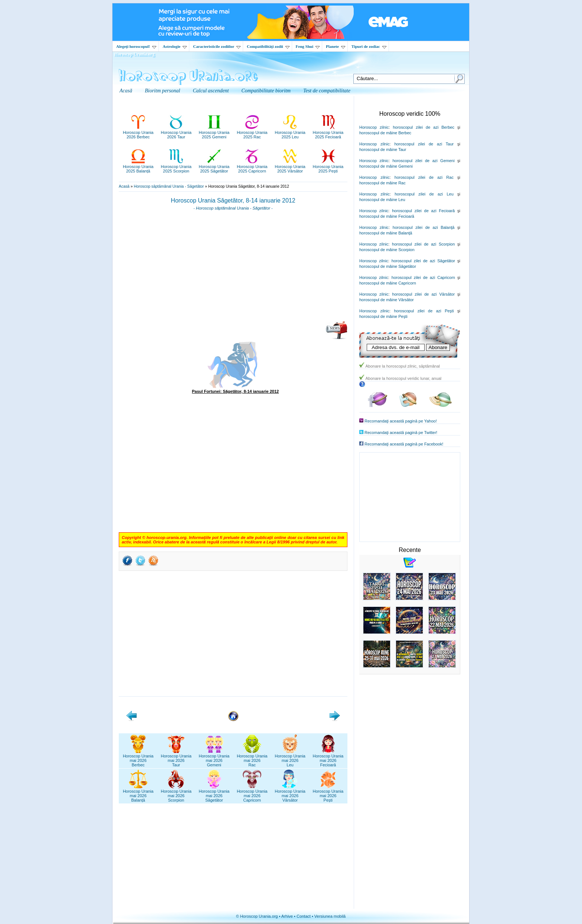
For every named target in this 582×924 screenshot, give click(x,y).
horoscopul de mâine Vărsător (387, 300)
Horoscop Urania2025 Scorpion (176, 167)
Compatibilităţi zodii (268, 46)
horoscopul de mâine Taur (383, 149)
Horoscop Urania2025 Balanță (138, 167)
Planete (336, 46)
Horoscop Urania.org (134, 54)
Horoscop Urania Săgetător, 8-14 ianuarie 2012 (233, 200)
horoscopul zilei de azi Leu (424, 194)
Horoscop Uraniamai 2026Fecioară (328, 758)
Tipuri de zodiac (369, 46)
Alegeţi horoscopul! (136, 46)
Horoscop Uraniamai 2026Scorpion (176, 793)
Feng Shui (308, 46)
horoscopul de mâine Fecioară (387, 216)
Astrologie (175, 46)
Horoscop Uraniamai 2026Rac (252, 758)
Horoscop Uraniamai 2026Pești (328, 793)
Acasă (124, 186)
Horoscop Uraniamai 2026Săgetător (214, 793)
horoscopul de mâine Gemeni (386, 166)
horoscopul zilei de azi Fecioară (423, 211)
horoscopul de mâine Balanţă (386, 233)
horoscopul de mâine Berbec (385, 133)
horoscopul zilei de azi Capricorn (423, 277)
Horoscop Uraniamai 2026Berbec (138, 758)
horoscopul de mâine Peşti (383, 316)
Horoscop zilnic (374, 127)
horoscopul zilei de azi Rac (424, 177)
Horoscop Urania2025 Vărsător (290, 167)
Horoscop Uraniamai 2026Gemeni (214, 758)
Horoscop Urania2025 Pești (328, 167)
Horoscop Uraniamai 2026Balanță (138, 793)
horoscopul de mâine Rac (382, 183)
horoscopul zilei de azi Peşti (424, 311)
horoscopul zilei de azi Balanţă (424, 227)
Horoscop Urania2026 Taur (176, 132)
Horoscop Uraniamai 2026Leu (290, 758)
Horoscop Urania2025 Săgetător (214, 167)
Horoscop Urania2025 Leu (290, 132)
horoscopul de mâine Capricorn (388, 283)
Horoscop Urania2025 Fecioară (328, 132)
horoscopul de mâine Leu (382, 200)
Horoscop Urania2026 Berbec (138, 132)
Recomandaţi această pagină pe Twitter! (401, 433)
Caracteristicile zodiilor (217, 46)
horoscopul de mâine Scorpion (387, 250)
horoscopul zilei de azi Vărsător (424, 294)
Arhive (287, 916)
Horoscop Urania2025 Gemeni (214, 132)
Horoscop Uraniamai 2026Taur (176, 758)
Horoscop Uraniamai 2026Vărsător (290, 793)
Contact (304, 916)
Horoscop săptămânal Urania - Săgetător (169, 186)
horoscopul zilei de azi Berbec (424, 127)
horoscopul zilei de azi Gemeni (423, 161)
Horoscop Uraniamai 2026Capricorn (252, 793)
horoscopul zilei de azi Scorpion (423, 244)
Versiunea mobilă (330, 916)
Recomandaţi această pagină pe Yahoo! (401, 421)
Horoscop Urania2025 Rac (252, 132)
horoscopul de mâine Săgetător (388, 266)
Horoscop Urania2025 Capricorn (252, 167)
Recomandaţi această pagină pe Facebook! (404, 444)
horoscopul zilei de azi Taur (424, 144)
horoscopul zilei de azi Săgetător (423, 261)
